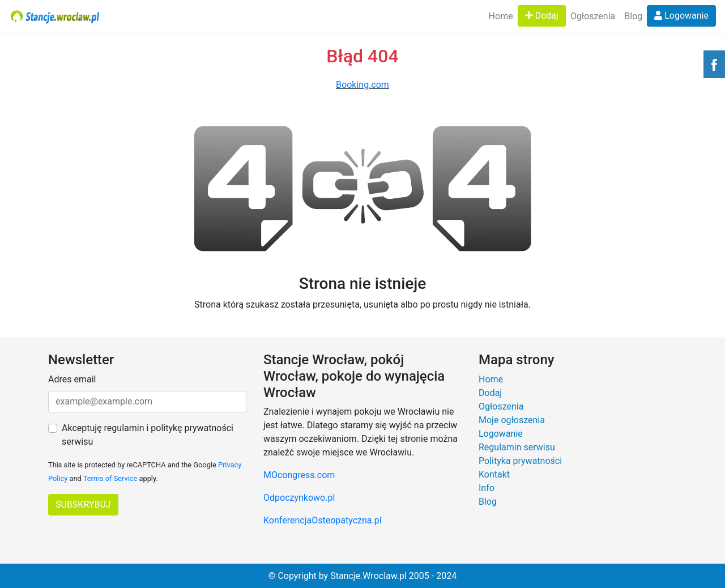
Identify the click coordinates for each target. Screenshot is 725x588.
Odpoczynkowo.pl (299, 498)
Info (487, 488)
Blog (633, 16)
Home (501, 16)
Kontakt (494, 474)
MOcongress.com (299, 475)
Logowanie (681, 16)
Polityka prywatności (520, 461)
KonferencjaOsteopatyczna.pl (323, 520)
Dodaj (542, 16)
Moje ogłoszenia (512, 420)
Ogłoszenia (593, 16)
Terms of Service (110, 478)
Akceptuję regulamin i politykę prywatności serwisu (148, 435)
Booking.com (362, 85)
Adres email (72, 379)
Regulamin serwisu (517, 447)
